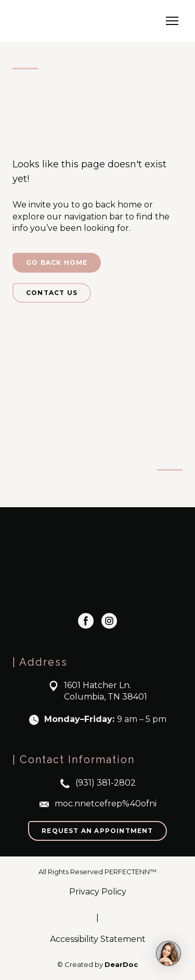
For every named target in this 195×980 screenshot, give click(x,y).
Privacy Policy (98, 892)
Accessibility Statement (98, 939)
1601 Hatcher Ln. (97, 685)
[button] (57, 263)
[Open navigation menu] (172, 21)
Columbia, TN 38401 (106, 697)
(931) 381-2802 (106, 783)
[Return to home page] (66, 21)
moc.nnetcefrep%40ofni (106, 804)
